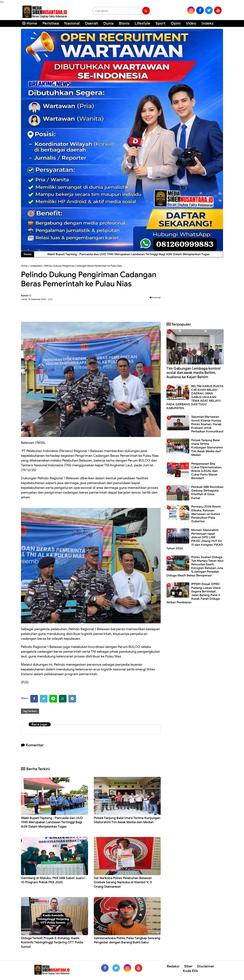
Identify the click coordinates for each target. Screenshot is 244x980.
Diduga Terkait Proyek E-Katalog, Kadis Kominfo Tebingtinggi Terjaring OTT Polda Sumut (52, 942)
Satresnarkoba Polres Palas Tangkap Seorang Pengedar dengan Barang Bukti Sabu (127, 940)
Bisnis (124, 23)
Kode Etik (190, 971)
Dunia (108, 23)
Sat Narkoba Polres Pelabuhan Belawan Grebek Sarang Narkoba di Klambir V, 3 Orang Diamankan (123, 882)
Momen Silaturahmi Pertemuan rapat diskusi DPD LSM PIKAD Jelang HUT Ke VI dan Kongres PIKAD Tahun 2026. (195, 539)
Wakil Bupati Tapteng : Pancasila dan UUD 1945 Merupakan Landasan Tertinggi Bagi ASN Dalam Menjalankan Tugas (52, 822)
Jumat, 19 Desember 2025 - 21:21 (37, 299)
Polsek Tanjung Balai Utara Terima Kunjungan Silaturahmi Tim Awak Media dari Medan (127, 820)
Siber (188, 966)
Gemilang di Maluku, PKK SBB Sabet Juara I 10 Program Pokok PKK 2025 (53, 880)
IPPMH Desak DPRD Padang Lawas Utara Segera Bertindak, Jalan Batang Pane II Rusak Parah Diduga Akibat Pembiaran (193, 593)
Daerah (91, 23)
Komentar (155, 297)
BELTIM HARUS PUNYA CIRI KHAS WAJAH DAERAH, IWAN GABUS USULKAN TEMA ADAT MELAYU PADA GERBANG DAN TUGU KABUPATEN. (195, 397)
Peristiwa (51, 23)
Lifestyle (142, 23)
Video (191, 23)
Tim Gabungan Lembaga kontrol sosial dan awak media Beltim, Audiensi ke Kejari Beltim (193, 373)
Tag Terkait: (30, 711)
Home (30, 23)
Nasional (72, 23)
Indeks (207, 23)
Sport (161, 23)
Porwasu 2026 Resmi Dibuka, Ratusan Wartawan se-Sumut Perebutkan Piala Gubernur (206, 514)
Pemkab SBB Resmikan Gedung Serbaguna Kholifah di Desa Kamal (207, 492)
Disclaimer (206, 966)
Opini (176, 23)
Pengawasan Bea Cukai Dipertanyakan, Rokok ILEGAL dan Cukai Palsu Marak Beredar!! (207, 471)
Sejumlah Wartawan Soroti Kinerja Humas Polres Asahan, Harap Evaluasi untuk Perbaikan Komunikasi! (207, 424)
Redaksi (173, 966)
